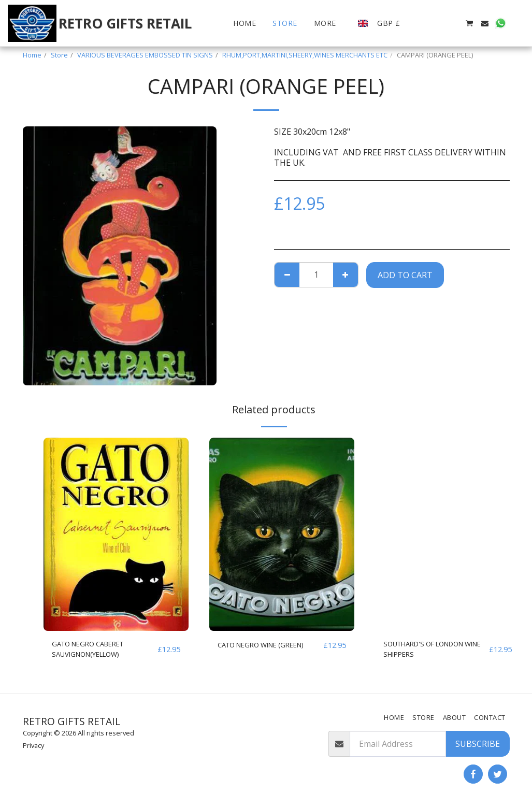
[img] (116, 534)
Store (59, 55)
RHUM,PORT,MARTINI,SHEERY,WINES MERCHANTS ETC (305, 55)
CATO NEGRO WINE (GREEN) (256, 652)
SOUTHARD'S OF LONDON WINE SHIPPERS (434, 652)
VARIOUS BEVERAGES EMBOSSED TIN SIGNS (145, 55)
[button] (422, 23)
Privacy (33, 745)
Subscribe (478, 744)
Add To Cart (405, 275)
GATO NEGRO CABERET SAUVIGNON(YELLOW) (98, 652)
